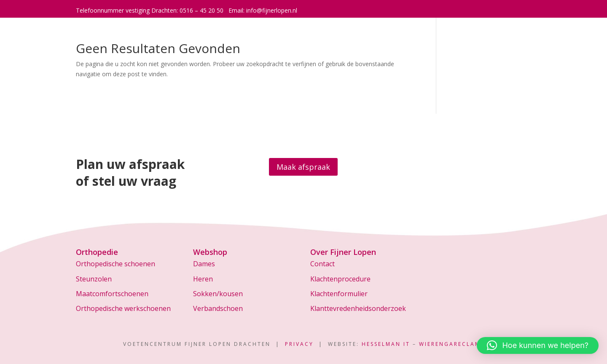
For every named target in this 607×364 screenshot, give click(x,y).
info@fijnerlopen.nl (272, 10)
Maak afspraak (303, 167)
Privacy (299, 344)
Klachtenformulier (339, 294)
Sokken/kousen (218, 294)
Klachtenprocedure (340, 279)
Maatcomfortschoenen (112, 294)
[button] (538, 345)
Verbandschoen (218, 308)
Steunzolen (94, 279)
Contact (322, 264)
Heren (203, 279)
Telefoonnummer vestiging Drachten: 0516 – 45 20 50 (150, 10)
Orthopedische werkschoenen (123, 308)
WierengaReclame (452, 344)
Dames (204, 264)
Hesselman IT (386, 344)
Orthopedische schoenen (115, 264)
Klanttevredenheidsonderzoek (358, 308)
